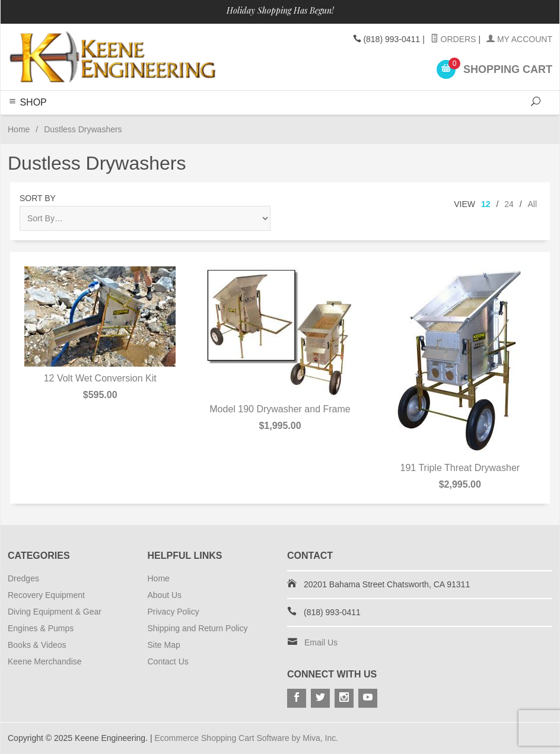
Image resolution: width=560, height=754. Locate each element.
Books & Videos (37, 645)
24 (509, 204)
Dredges (23, 578)
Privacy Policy (174, 612)
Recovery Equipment (46, 595)
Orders (454, 39)
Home (19, 129)
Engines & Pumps (41, 628)
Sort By (38, 198)
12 (486, 204)
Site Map (164, 645)
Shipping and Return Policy (198, 628)
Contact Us (168, 661)
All (532, 204)
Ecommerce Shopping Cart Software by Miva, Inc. (246, 738)
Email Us (321, 642)
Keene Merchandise (45, 661)
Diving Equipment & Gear (55, 612)
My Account (519, 39)
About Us (165, 595)
